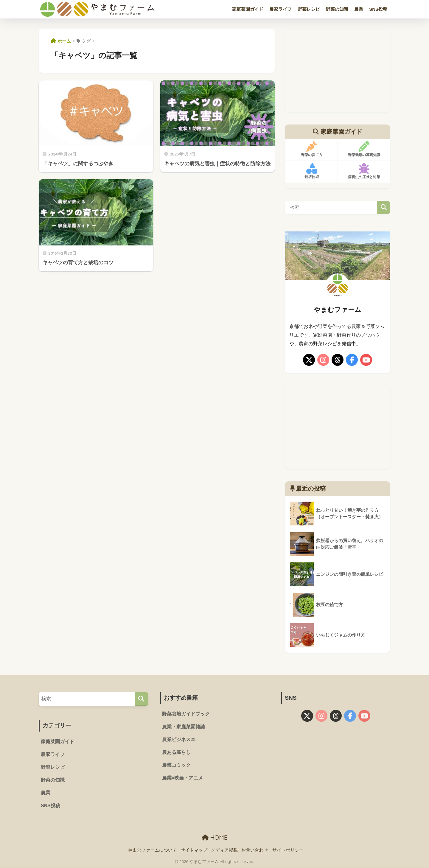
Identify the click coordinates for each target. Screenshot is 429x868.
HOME (214, 838)
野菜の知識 (337, 9)
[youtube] (366, 360)
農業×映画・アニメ (182, 778)
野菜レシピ (309, 9)
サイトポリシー (288, 850)
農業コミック (176, 766)
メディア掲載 (224, 850)
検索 (384, 207)
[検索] (141, 699)
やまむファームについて (152, 850)
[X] (309, 360)
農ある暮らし (176, 753)
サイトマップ (194, 850)
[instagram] (323, 360)
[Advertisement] (338, 70)
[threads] (338, 360)
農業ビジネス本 (179, 740)
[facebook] (352, 360)
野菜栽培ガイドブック (186, 714)
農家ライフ (280, 9)
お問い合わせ (255, 850)
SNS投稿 (378, 9)
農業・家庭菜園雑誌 (184, 727)
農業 (359, 9)
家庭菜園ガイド (248, 9)
